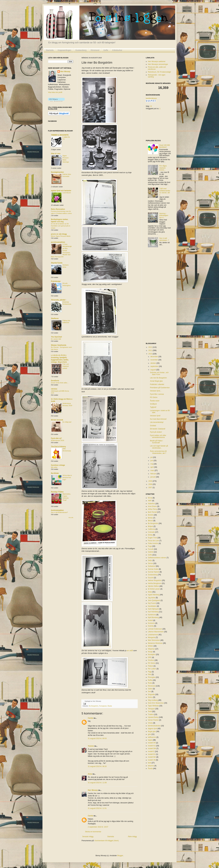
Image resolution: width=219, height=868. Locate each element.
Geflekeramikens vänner (157, 558)
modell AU (152, 746)
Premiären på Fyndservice (160, 388)
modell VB (152, 760)
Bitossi (150, 521)
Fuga (150, 546)
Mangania (152, 637)
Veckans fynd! (155, 416)
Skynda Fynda (57, 263)
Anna (90, 774)
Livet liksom (67, 193)
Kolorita (151, 626)
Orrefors (151, 660)
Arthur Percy (153, 509)
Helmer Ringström (155, 580)
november (154, 360)
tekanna (151, 766)
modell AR (152, 743)
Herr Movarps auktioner (157, 61)
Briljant (150, 526)
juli (152, 457)
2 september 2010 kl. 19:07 (98, 827)
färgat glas (152, 731)
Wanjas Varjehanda (59, 345)
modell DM (152, 749)
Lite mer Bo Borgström (158, 378)
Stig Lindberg (153, 700)
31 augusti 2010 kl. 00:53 (97, 738)
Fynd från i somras (157, 394)
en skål (130, 651)
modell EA (152, 754)
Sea (149, 692)
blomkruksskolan (154, 726)
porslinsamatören (58, 242)
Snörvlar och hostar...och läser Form (159, 373)
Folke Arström (153, 543)
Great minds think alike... (60, 383)
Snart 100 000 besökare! (165, 146)
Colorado (151, 532)
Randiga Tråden (57, 492)
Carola (90, 718)
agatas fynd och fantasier (61, 191)
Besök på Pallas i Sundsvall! (156, 442)
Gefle (106, 50)
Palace (150, 666)
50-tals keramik (57, 420)
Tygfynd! (153, 407)
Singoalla (151, 694)
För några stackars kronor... (163, 168)
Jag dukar (152, 598)
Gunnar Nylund (154, 572)
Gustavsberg (81, 50)
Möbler (150, 646)
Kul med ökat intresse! (158, 419)
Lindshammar (153, 635)
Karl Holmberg (153, 612)
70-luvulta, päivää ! (58, 300)
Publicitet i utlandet (157, 384)
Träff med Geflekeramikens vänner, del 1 (165, 192)
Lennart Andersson (155, 629)
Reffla (150, 680)
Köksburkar (117, 50)
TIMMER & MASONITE (60, 135)
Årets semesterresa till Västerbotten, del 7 (158, 452)
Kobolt (150, 620)
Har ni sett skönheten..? (164, 239)
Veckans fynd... (156, 391)
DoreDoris (55, 381)
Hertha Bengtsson (155, 583)
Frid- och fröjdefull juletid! (66, 366)
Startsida (50, 50)
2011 (151, 350)
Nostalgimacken (57, 172)
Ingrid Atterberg (154, 595)
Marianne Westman (155, 643)
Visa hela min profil (55, 92)
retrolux (54, 389)
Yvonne (91, 746)
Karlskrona (152, 615)
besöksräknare (151, 98)
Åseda (110, 706)
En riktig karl (67, 422)
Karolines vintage (58, 465)
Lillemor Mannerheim (156, 632)
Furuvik (151, 549)
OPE (150, 657)
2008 (151, 484)
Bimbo (150, 518)
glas (149, 734)
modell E (151, 751)
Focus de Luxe (153, 541)
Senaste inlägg (88, 837)
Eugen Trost (152, 538)
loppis (150, 740)
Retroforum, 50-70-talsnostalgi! (159, 72)
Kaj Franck (152, 603)
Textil (150, 712)
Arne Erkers (152, 506)
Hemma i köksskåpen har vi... (164, 216)
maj (152, 464)
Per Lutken (152, 669)
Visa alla (71, 518)
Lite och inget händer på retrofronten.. (159, 447)
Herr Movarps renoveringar (158, 64)
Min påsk (54, 467)
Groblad (153, 426)
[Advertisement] (157, 296)
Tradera (151, 714)
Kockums (151, 623)
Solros (150, 697)
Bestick (151, 515)
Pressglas (152, 677)
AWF (150, 501)
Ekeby (150, 535)
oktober (153, 363)
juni (152, 461)
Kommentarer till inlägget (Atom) (107, 841)
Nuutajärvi (152, 654)
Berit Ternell (152, 512)
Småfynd (153, 404)
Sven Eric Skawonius (156, 703)
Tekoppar (151, 709)
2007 (151, 488)
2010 (151, 354)
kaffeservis (152, 737)
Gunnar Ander (153, 569)
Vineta (150, 723)
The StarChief (56, 337)
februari (153, 474)
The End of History (58, 447)
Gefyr (150, 560)
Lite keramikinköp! (157, 422)
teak (150, 763)
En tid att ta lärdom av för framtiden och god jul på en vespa (61, 226)
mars (153, 470)
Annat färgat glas (156, 381)
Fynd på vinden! (156, 432)
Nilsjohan (151, 649)
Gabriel (151, 552)
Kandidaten (152, 606)
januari (153, 477)
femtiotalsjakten (57, 510)
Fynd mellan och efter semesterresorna (158, 436)
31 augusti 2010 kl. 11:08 (97, 783)
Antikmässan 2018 (58, 440)
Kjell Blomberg (153, 617)
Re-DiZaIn (55, 473)
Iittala (150, 592)
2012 (151, 347)
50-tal (150, 498)
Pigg (150, 672)
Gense (150, 563)
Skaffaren (55, 318)
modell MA (152, 757)
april (152, 467)
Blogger (120, 856)
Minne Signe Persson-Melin (61, 236)
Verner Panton (153, 720)
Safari (150, 689)
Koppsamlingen (64, 50)
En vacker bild (56, 339)
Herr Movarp (93, 790)
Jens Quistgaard (154, 600)
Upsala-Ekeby (153, 717)
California (151, 529)
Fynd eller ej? (56, 438)
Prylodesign (56, 281)
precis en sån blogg (59, 234)
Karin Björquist (153, 609)
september (155, 366)
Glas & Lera (56, 154)
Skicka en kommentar (93, 832)
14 (151, 106)
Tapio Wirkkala (153, 706)
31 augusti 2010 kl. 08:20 (97, 766)
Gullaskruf (152, 566)
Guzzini (151, 578)
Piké (150, 674)
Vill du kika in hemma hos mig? (67, 477)
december (154, 357)
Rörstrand (95, 50)
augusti (153, 370)
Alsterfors (151, 504)
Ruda (150, 683)
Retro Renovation (58, 209)
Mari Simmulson (154, 640)
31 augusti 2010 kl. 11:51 (97, 808)
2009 (151, 481)
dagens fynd (152, 729)
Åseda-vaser (155, 401)
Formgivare (103, 706)
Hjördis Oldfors (153, 586)
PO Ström (154, 397)
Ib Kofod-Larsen (154, 589)
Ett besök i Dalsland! (158, 429)
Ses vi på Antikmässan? (59, 512)
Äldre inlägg (132, 837)
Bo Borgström (94, 706)
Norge (150, 652)
